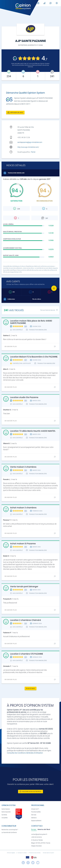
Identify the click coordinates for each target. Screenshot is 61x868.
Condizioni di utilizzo (22, 853)
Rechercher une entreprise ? (10, 830)
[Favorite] (54, 288)
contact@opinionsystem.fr (39, 834)
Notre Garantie (6, 812)
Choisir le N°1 (35, 809)
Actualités (5, 818)
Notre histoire (6, 809)
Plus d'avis (30, 688)
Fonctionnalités (36, 812)
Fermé (33, 152)
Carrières (4, 815)
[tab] (34, 829)
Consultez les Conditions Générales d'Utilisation (25, 753)
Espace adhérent (36, 821)
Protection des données (35, 853)
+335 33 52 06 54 (36, 837)
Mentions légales (11, 853)
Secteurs (34, 818)
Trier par (48, 310)
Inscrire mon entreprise (30, 792)
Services (34, 815)
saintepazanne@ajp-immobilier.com (30, 142)
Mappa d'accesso (36, 846)
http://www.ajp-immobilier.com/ (28, 147)
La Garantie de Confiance (9, 832)
